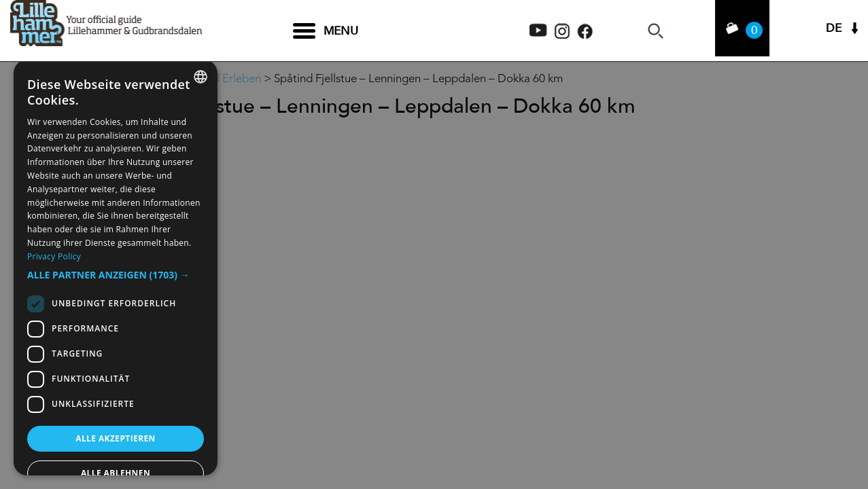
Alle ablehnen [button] (116, 473)
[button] (116, 275)
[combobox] (201, 77)
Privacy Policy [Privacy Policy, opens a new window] (54, 256)
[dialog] (116, 268)
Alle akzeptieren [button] (116, 438)
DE (834, 31)
